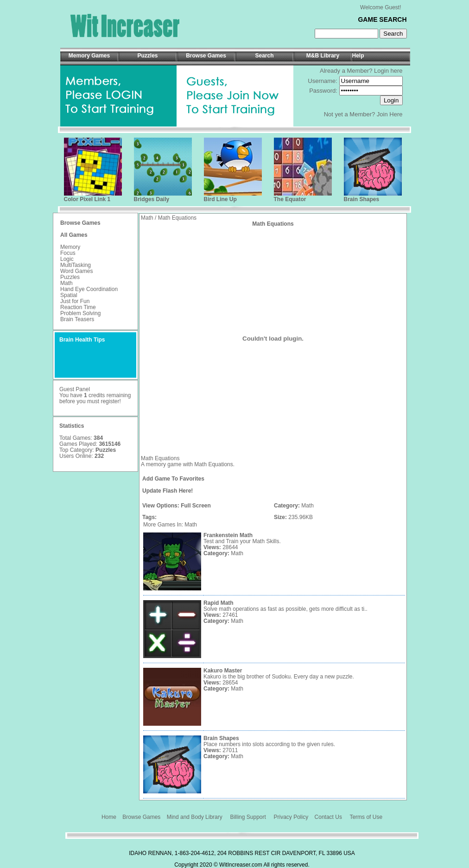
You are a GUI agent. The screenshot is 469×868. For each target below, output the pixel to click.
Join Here (390, 114)
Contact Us (328, 817)
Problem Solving (80, 313)
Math (67, 283)
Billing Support (248, 817)
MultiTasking (76, 265)
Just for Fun (75, 301)
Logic (67, 259)
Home (109, 817)
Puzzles (70, 277)
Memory (70, 247)
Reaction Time (78, 307)
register (110, 401)
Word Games (76, 271)
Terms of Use (366, 817)
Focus (68, 253)
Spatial (69, 295)
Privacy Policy (291, 817)
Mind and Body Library (195, 817)
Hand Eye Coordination (89, 289)
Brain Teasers (77, 319)
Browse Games (141, 817)
